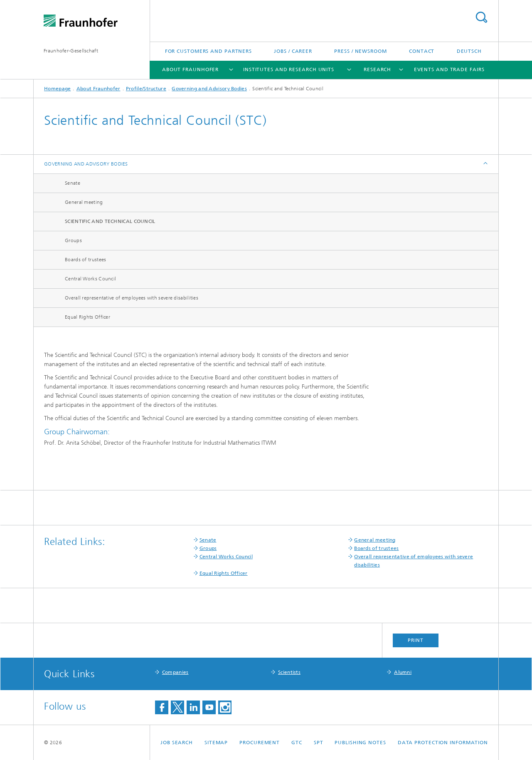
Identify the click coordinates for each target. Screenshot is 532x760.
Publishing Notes (360, 743)
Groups (73, 240)
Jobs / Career (293, 51)
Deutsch (469, 51)
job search (177, 743)
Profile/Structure (146, 89)
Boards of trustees (85, 260)
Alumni (403, 672)
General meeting (84, 202)
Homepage (57, 89)
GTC (297, 743)
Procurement (260, 743)
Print (416, 640)
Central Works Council (90, 279)
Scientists (289, 672)
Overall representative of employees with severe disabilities (132, 298)
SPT (319, 743)
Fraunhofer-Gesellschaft (71, 51)
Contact (422, 51)
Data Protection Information (443, 743)
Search (481, 17)
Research (377, 69)
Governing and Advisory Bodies (209, 89)
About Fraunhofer (190, 69)
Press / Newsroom (360, 51)
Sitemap (216, 743)
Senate (73, 183)
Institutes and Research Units (289, 69)
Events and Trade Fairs (449, 69)
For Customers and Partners (208, 51)
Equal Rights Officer (87, 317)
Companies (175, 672)
